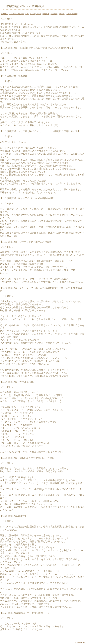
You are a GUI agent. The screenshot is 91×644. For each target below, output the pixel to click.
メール (39, 14)
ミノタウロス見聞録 (17, 14)
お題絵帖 (54, 14)
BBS (27, 14)
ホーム (62, 14)
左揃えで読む (72, 14)
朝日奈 (32, 14)
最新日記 (4, 14)
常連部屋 (46, 14)
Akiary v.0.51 (81, 643)
